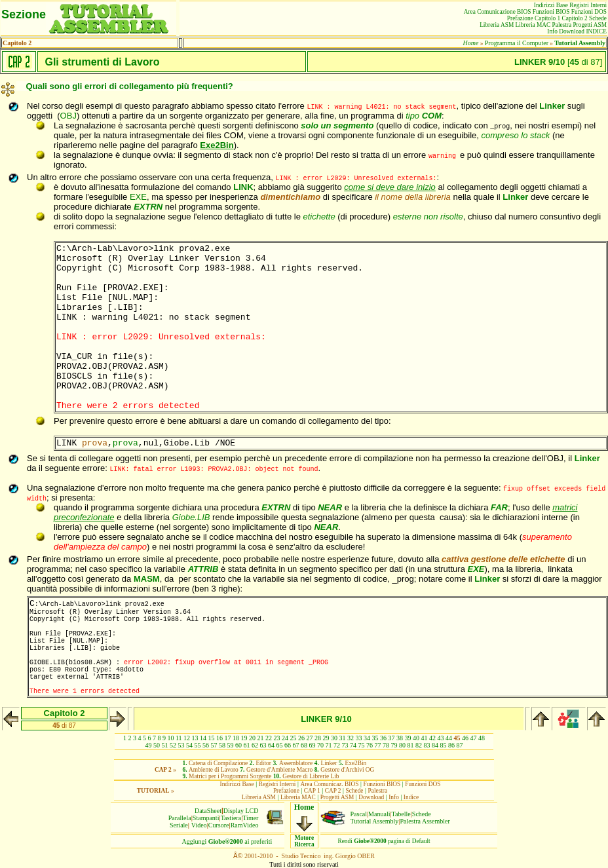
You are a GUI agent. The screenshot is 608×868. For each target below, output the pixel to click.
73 (345, 745)
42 (432, 738)
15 (212, 738)
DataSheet (208, 811)
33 (359, 738)
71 (329, 745)
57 (214, 745)
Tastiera (231, 818)
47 (474, 738)
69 (313, 745)
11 (179, 738)
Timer (250, 818)
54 (189, 745)
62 (255, 745)
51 (165, 745)
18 (236, 738)
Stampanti (206, 818)
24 (285, 738)
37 (392, 738)
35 (375, 738)
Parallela (180, 818)
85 (444, 745)
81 (411, 745)
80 (402, 745)
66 (288, 745)
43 (441, 738)
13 (195, 738)
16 (219, 738)
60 (238, 745)
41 (425, 738)
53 (181, 745)
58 (222, 745)
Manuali (379, 814)
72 (337, 745)
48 (482, 738)
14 (203, 738)
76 (370, 745)
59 (231, 745)
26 (301, 738)
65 (280, 745)
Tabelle (401, 814)
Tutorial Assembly (375, 821)
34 (367, 738)
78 (386, 745)
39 (408, 738)
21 (261, 738)
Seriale (179, 825)
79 (394, 745)
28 (318, 738)
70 (320, 745)
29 (326, 738)
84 (435, 745)
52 (173, 745)
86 (451, 745)
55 (198, 745)
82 (419, 745)
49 (149, 745)
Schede (422, 814)
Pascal (359, 814)
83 (427, 745)
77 (378, 745)
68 (304, 745)
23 (277, 738)
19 (244, 738)
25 (294, 738)
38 (400, 738)
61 (247, 745)
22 (269, 738)
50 (157, 745)
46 (465, 738)
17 (228, 738)
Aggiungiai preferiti (227, 841)
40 (416, 738)
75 (362, 745)
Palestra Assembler (425, 821)
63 (263, 745)
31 (343, 738)
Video (199, 825)
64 (271, 745)
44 (449, 738)
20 (252, 738)
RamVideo (245, 825)
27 (310, 738)
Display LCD (241, 811)
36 (383, 738)
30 (334, 738)
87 (460, 745)
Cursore (219, 825)
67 (296, 745)
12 (187, 738)
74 (353, 745)
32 (351, 738)
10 (170, 738)
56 (206, 745)
